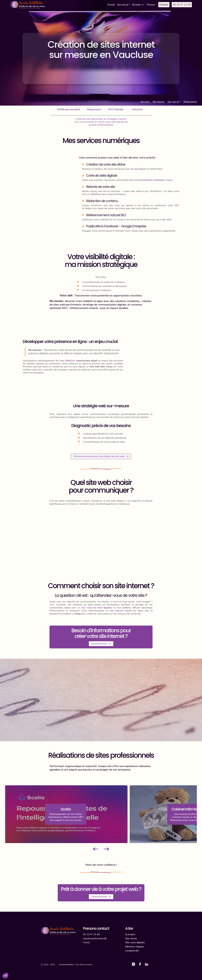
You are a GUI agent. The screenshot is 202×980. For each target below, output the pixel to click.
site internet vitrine (121, 611)
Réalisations (190, 102)
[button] (138, 5)
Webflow (96, 194)
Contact (164, 5)
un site (134, 169)
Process (151, 5)
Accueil (111, 5)
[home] (28, 5)
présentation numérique (152, 180)
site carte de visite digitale (97, 608)
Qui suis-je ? (123, 5)
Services (145, 102)
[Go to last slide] (96, 849)
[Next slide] (106, 849)
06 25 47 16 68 (182, 5)
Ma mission (159, 102)
